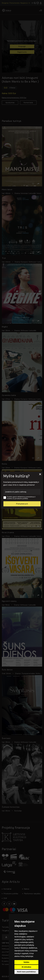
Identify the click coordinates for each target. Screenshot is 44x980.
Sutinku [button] (26, 962)
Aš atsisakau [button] (26, 967)
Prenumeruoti (22, 504)
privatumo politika (21, 499)
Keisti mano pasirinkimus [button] (26, 972)
